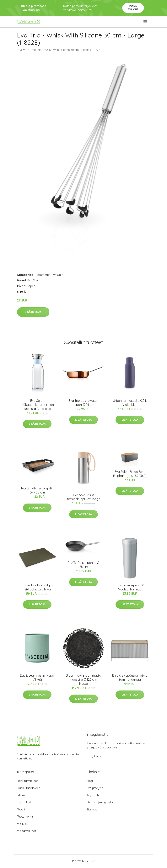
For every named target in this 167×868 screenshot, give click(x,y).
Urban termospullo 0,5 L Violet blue (130, 403)
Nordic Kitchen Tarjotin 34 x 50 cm (37, 490)
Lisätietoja (33, 312)
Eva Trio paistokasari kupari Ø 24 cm (83, 403)
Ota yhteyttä (95, 788)
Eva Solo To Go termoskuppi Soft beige (84, 497)
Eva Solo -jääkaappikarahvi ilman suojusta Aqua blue (37, 405)
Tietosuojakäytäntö (100, 802)
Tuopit (21, 809)
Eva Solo (58, 275)
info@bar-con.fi (97, 756)
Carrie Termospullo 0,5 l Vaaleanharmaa (130, 587)
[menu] (145, 22)
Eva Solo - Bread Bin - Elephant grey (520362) (130, 474)
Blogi (90, 781)
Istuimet (22, 795)
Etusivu (22, 50)
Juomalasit (24, 802)
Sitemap (92, 809)
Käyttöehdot (95, 795)
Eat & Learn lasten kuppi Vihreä (37, 677)
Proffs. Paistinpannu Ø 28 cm (84, 565)
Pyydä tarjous (133, 8)
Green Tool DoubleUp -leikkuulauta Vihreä (37, 587)
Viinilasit (22, 824)
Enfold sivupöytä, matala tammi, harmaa (130, 677)
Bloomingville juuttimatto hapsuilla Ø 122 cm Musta (83, 679)
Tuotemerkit (42, 275)
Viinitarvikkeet (26, 831)
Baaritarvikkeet (27, 781)
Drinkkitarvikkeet (28, 788)
